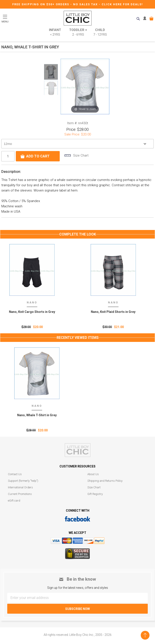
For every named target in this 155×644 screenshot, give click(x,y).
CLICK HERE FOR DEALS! (122, 4)
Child (100, 32)
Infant (55, 32)
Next (51, 98)
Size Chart (94, 487)
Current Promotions (20, 494)
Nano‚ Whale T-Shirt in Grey (37, 415)
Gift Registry (95, 494)
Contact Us (15, 474)
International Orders (20, 487)
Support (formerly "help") (23, 481)
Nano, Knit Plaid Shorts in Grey (118, 312)
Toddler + (78, 32)
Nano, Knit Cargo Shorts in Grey (37, 312)
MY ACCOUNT (146, 18)
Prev (51, 60)
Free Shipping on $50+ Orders (41, 4)
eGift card (14, 501)
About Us (93, 474)
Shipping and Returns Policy (105, 481)
